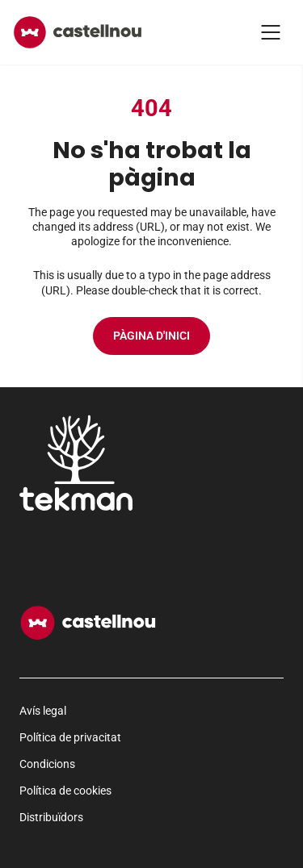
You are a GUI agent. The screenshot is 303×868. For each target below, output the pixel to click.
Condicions (47, 764)
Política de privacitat (70, 737)
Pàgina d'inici (151, 336)
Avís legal (43, 711)
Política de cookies (65, 791)
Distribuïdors (51, 817)
